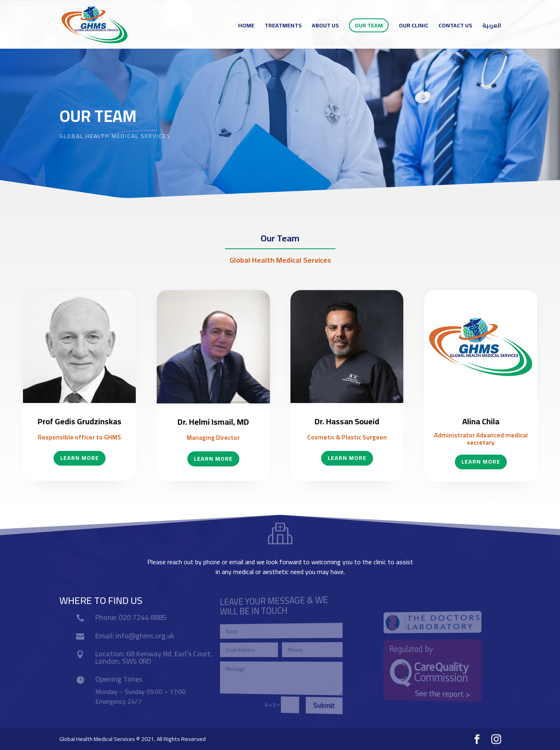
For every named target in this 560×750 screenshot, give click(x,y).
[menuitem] (492, 35)
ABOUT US (325, 27)
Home (246, 27)
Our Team (369, 25)
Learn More (79, 458)
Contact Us (455, 27)
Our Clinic (414, 27)
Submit (319, 706)
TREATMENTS (283, 27)
